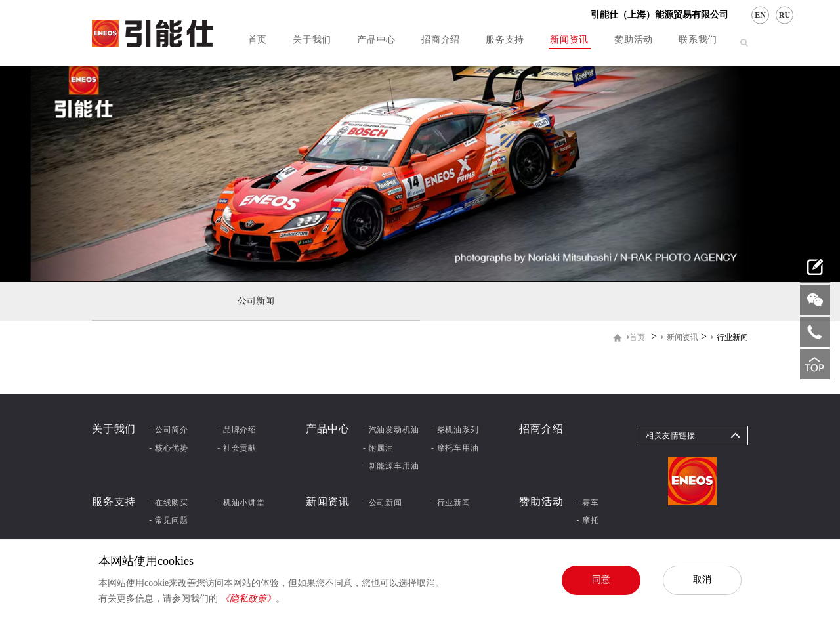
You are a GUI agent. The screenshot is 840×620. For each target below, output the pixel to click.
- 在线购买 (169, 503)
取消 (702, 579)
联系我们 (698, 40)
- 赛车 (588, 503)
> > (687, 337)
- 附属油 (378, 448)
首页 (258, 40)
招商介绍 (441, 40)
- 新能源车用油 (391, 466)
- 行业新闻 (451, 503)
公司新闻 (256, 301)
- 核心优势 (169, 448)
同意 (601, 579)
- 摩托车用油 (455, 448)
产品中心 (376, 40)
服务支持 (505, 40)
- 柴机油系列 (455, 430)
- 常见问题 (169, 520)
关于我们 (312, 40)
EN (760, 15)
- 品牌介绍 (237, 430)
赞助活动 (634, 40)
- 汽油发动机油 (391, 430)
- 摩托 (588, 520)
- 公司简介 (169, 430)
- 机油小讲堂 (241, 503)
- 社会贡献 (237, 448)
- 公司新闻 (383, 503)
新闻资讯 (569, 40)
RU (785, 15)
